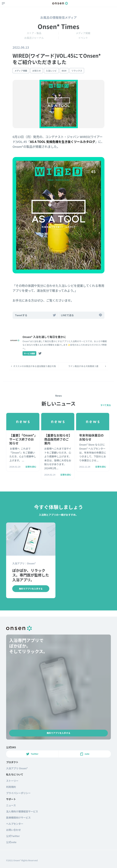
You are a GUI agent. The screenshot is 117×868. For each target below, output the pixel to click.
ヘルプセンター (15, 824)
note (85, 754)
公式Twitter (13, 836)
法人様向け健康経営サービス (22, 811)
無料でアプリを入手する (58, 733)
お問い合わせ (13, 830)
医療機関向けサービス (18, 818)
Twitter (32, 754)
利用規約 (11, 787)
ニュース (11, 805)
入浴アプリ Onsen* (17, 768)
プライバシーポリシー (18, 793)
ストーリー (12, 781)
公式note (11, 842)
